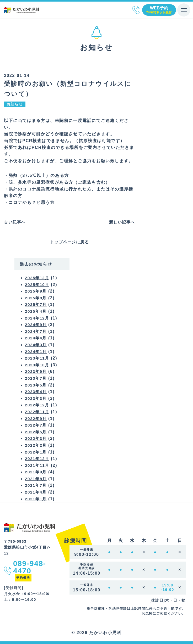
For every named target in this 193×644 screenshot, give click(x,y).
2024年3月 (36, 345)
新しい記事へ (121, 222)
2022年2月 (36, 445)
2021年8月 (36, 479)
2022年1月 (36, 452)
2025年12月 (38, 278)
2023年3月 (36, 398)
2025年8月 (36, 298)
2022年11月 (38, 412)
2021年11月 (38, 465)
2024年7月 (36, 331)
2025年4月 (36, 311)
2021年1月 (36, 499)
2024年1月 (36, 352)
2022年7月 (36, 425)
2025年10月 (38, 285)
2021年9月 (36, 472)
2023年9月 (36, 371)
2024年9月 (36, 325)
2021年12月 (38, 459)
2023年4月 (36, 392)
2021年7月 (36, 485)
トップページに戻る (69, 242)
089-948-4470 (136, 10)
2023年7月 (36, 378)
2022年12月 (38, 405)
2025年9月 (36, 291)
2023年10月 (38, 365)
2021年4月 (36, 492)
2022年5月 (36, 432)
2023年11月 (38, 358)
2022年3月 (36, 438)
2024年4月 (36, 338)
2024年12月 (38, 318)
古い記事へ (15, 222)
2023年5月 (36, 385)
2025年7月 (36, 304)
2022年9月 (36, 419)
